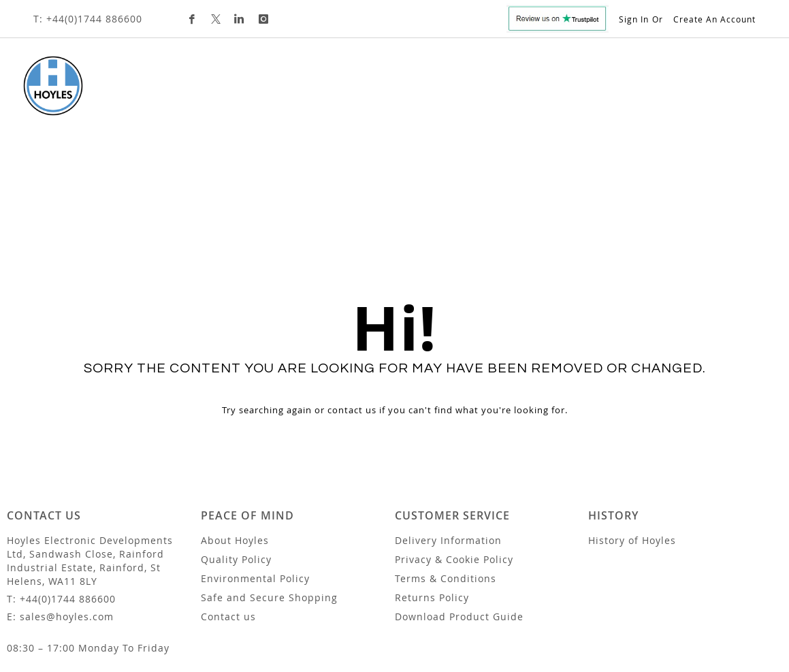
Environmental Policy (255, 491)
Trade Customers (557, 92)
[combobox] (653, 154)
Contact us (228, 529)
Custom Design (451, 92)
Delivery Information (448, 452)
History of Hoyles (632, 452)
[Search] (726, 153)
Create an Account (714, 19)
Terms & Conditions (446, 491)
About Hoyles (235, 452)
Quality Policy (236, 471)
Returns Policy (432, 510)
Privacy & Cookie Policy (454, 471)
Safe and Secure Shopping (269, 510)
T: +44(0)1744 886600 (88, 19)
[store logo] (42, 86)
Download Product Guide (459, 529)
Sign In (634, 19)
